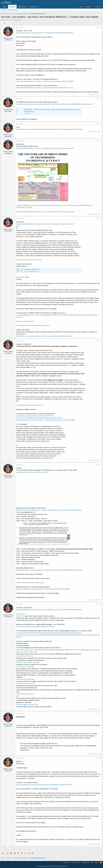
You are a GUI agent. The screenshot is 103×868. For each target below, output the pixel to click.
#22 (100, 99)
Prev (5, 23)
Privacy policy (86, 862)
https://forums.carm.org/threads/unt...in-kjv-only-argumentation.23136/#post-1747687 (45, 336)
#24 (100, 141)
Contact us (66, 862)
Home (5, 7)
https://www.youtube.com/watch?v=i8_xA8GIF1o (32, 472)
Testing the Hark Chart (32, 269)
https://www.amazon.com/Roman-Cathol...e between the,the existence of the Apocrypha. (46, 420)
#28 (100, 604)
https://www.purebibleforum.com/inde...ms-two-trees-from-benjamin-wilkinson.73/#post (45, 81)
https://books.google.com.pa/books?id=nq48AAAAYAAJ (35, 416)
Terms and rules (75, 862)
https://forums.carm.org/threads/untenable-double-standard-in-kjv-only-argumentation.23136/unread (49, 129)
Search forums (13, 10)
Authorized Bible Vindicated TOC (27, 705)
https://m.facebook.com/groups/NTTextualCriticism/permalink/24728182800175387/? (44, 785)
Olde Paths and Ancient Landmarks (28, 662)
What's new (22, 7)
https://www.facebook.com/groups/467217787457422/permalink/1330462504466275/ (45, 33)
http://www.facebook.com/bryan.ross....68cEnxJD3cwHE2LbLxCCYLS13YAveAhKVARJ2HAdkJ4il (49, 510)
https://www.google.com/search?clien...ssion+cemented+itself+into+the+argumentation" (45, 212)
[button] (27, 7)
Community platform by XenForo (51, 866)
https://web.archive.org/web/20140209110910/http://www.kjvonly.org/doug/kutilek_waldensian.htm (49, 633)
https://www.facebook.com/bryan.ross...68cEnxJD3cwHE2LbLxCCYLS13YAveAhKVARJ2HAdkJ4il (49, 610)
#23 (100, 124)
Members (34, 7)
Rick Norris (20, 616)
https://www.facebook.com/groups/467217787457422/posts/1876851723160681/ (43, 589)
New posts (4, 10)
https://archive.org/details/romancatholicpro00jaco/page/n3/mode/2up (39, 418)
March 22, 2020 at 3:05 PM (25, 321)
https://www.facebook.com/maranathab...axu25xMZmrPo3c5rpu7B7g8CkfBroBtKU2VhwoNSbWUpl (49, 570)
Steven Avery (21, 277)
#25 (100, 218)
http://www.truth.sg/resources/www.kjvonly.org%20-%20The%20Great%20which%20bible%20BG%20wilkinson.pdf (54, 104)
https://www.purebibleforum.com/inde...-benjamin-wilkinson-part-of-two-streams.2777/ (45, 88)
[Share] (97, 27)
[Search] (97, 7)
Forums (12, 7)
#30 (100, 758)
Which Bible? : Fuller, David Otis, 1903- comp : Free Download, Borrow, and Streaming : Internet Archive (59, 109)
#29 (100, 713)
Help (92, 862)
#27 (100, 465)
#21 (100, 27)
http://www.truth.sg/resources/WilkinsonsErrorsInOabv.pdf (35, 627)
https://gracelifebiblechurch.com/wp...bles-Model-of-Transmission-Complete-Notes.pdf (45, 148)
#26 (100, 341)
